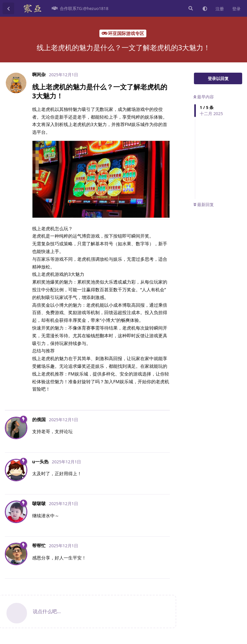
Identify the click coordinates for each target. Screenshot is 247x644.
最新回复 (204, 204)
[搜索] (190, 8)
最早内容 (204, 97)
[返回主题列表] (8, 8)
